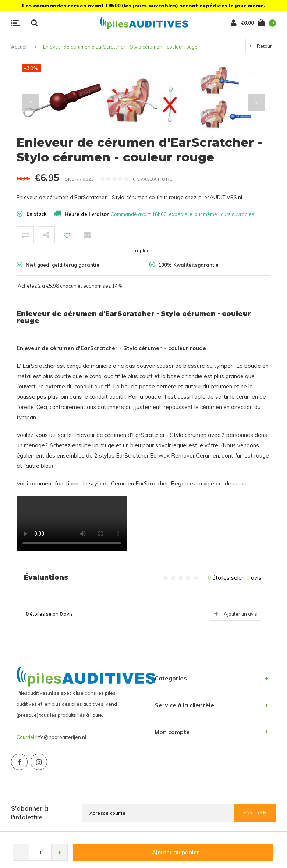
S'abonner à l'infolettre (30, 813)
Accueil (19, 47)
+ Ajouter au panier (173, 852)
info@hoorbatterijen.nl (61, 737)
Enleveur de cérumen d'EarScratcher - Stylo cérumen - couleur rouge (120, 47)
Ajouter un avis (240, 614)
